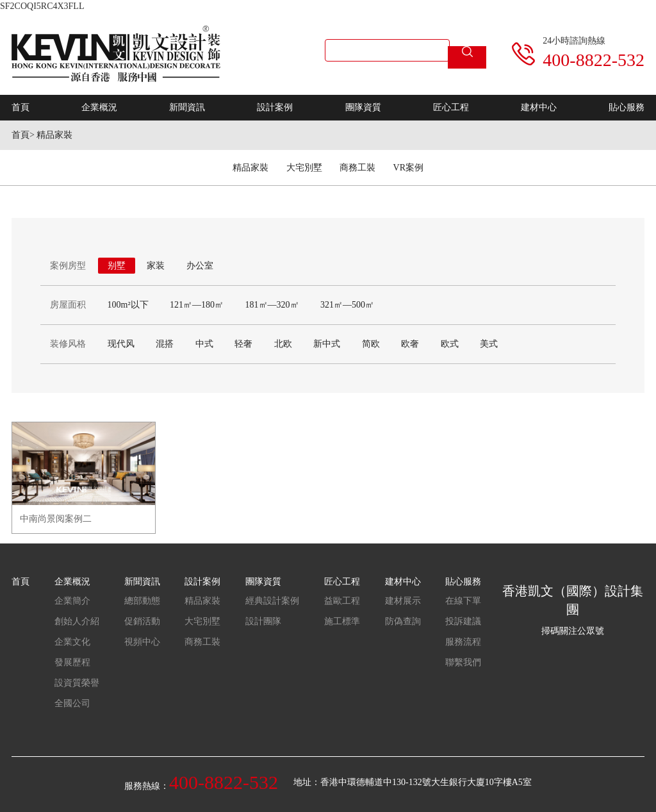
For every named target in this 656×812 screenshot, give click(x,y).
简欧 (371, 344)
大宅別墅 (304, 168)
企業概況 (99, 107)
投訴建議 (463, 621)
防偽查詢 (403, 621)
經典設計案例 (272, 601)
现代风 (121, 344)
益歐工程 (342, 601)
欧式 (450, 344)
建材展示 (403, 601)
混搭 (165, 344)
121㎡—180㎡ (197, 305)
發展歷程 (72, 662)
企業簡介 (72, 601)
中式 (204, 344)
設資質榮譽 (77, 683)
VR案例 (408, 168)
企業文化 (72, 642)
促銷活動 (142, 621)
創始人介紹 (77, 621)
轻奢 (243, 344)
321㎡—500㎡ (347, 305)
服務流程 (463, 642)
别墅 (117, 266)
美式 (489, 344)
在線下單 (463, 601)
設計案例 (275, 107)
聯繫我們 (463, 662)
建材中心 (539, 107)
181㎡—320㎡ (272, 305)
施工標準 (342, 621)
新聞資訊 (187, 107)
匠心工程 (451, 107)
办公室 (200, 266)
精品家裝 (54, 135)
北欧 (283, 344)
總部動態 (142, 601)
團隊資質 (363, 107)
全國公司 (72, 703)
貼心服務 (627, 107)
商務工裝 (357, 168)
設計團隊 (263, 621)
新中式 (327, 344)
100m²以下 (128, 305)
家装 (156, 266)
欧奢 (410, 344)
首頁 (20, 107)
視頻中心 (142, 642)
